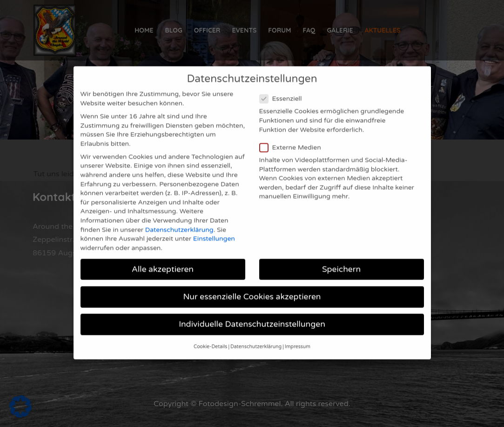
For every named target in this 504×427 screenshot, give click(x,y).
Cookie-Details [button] (210, 334)
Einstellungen (214, 226)
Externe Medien (293, 135)
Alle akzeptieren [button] (163, 257)
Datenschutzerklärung (179, 217)
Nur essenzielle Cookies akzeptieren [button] (252, 284)
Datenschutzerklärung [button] (256, 334)
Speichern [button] (341, 257)
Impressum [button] (298, 334)
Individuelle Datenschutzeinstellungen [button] (252, 311)
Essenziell (284, 86)
